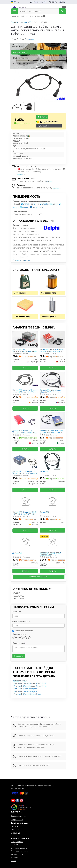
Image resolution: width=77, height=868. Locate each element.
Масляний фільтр (49, 293)
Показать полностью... (22, 260)
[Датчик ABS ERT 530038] (52, 502)
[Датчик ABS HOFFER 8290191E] (25, 543)
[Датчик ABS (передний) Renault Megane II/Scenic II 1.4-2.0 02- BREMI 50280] (25, 421)
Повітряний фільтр (22, 316)
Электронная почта (21, 621)
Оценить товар (19, 634)
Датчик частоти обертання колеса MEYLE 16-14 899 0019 (25, 472)
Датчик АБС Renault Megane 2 (26, 691)
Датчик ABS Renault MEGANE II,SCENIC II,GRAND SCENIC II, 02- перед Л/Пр (52, 350)
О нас (14, 861)
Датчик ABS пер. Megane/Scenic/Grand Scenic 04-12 (25, 350)
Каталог (15, 857)
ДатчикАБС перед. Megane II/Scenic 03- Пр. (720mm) (50, 391)
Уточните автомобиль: (17, 45)
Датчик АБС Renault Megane (25, 689)
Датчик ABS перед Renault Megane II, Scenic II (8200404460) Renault (50, 554)
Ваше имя (17, 612)
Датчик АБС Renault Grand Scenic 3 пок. (30, 686)
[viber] (17, 800)
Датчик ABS (45, 471)
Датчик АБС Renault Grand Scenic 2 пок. (30, 683)
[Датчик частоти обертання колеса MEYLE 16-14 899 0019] (25, 461)
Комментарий (19, 643)
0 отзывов (29, 39)
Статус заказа (17, 842)
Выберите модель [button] (23, 63)
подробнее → (21, 175)
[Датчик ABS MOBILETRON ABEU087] (52, 461)
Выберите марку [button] (22, 58)
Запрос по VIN (17, 820)
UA (14, 2)
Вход (62, 2)
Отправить (19, 656)
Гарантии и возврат (20, 851)
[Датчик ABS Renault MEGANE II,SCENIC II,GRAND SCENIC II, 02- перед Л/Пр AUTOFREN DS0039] (25, 502)
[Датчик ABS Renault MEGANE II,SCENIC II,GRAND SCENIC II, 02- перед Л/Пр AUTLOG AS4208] (52, 339)
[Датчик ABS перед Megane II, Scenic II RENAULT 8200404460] (52, 543)
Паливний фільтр (48, 316)
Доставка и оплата (38, 2)
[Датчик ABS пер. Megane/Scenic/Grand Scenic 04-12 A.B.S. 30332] (25, 339)
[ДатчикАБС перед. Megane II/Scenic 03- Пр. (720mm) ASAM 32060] (52, 380)
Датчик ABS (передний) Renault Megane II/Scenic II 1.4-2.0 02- (25, 432)
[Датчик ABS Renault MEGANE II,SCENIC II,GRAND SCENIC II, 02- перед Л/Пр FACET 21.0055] (52, 421)
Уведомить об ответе (23, 631)
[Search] (62, 11)
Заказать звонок (18, 816)
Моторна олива (21, 293)
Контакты (53, 2)
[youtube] (13, 800)
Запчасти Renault (20, 681)
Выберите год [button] (21, 52)
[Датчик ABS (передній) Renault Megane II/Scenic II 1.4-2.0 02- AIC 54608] (25, 380)
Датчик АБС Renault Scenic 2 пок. (27, 694)
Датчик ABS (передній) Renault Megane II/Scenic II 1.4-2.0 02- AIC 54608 (25, 391)
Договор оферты (18, 854)
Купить (42, 117)
